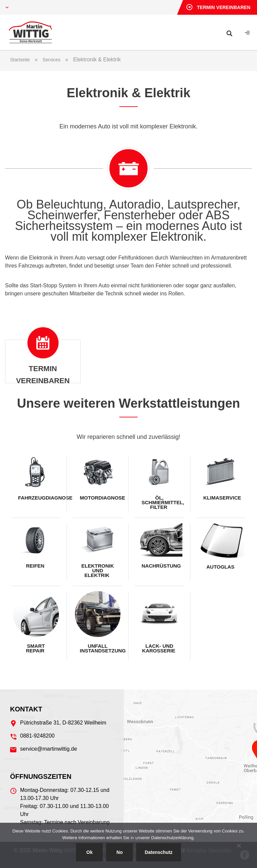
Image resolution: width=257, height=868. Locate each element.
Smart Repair (36, 648)
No (120, 852)
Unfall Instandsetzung (100, 648)
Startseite (20, 60)
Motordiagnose (100, 498)
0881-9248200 (37, 736)
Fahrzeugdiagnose (38, 498)
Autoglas (221, 567)
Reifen (36, 566)
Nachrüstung (161, 566)
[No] (239, 846)
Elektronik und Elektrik (98, 570)
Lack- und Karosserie (159, 648)
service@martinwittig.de (49, 749)
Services (52, 60)
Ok (90, 852)
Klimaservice (222, 498)
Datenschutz (158, 852)
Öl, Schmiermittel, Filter (162, 502)
